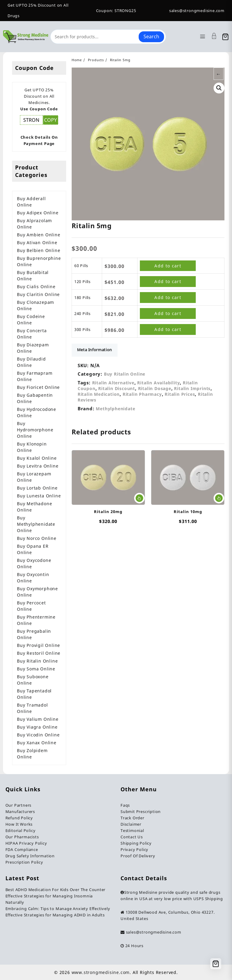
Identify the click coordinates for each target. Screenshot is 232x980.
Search (151, 36)
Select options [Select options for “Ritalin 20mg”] (139, 500)
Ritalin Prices (180, 396)
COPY (50, 120)
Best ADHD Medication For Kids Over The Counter (56, 890)
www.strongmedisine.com (101, 972)
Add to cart (168, 266)
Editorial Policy (21, 830)
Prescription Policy (24, 862)
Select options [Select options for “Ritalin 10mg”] (219, 500)
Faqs (125, 805)
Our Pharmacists (22, 837)
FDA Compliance (22, 849)
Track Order (132, 818)
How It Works (19, 824)
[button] (219, 88)
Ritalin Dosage (155, 390)
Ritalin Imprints (192, 390)
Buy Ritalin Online (125, 375)
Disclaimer (131, 824)
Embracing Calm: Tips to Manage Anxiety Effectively (58, 909)
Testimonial (132, 830)
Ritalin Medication (99, 396)
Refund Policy (19, 818)
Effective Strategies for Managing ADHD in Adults (55, 915)
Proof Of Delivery (138, 856)
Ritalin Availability (158, 384)
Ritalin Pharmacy (142, 396)
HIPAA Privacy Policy (26, 843)
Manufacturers (20, 811)
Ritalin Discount (117, 390)
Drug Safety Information (30, 856)
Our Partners (19, 805)
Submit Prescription (141, 811)
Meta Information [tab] (95, 351)
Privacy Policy (134, 849)
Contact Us (132, 837)
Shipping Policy (136, 843)
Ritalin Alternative (113, 384)
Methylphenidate (115, 410)
